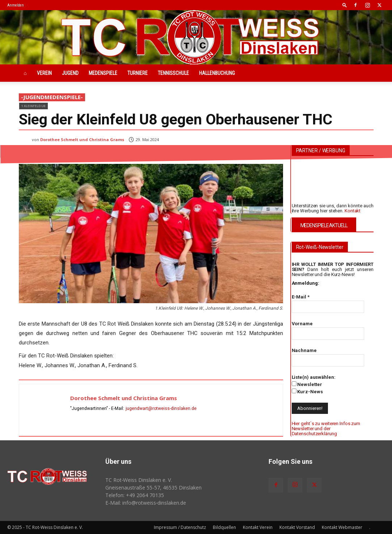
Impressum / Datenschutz (180, 527)
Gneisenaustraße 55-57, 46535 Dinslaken (153, 488)
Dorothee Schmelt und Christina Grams (82, 139)
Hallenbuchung (217, 73)
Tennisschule (173, 73)
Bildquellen (224, 527)
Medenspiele (103, 73)
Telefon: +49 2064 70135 (135, 495)
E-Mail (301, 297)
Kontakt (353, 211)
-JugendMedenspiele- (52, 97)
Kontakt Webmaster (342, 527)
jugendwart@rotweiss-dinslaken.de (161, 408)
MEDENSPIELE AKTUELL (324, 225)
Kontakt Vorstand (297, 527)
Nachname (304, 350)
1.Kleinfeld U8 (33, 106)
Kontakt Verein (258, 527)
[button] (345, 5)
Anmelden (16, 5)
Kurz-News (307, 391)
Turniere (138, 73)
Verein (44, 73)
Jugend (70, 73)
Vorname (302, 324)
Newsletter (307, 384)
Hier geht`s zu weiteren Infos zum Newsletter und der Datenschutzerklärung (326, 429)
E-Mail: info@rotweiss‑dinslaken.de (146, 503)
